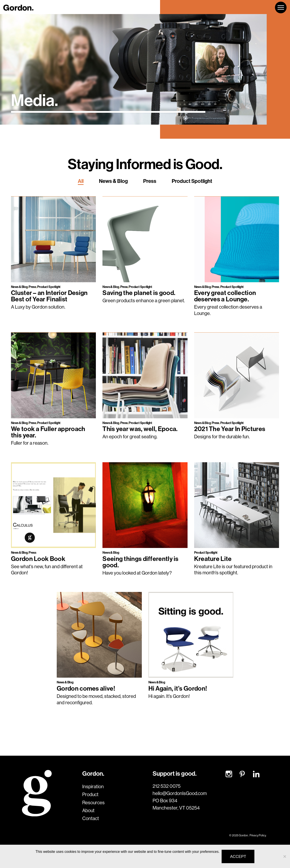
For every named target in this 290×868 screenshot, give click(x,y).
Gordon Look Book (38, 559)
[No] (285, 856)
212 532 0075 (167, 786)
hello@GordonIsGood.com (180, 793)
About (88, 810)
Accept (238, 857)
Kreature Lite (213, 559)
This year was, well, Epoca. (140, 429)
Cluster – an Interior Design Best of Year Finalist (49, 296)
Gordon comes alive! (86, 688)
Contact (91, 818)
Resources (93, 802)
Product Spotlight (192, 181)
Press (150, 181)
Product (90, 794)
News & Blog (113, 181)
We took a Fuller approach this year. (48, 432)
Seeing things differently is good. (140, 562)
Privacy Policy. (258, 835)
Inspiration (93, 786)
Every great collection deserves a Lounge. (225, 296)
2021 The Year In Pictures (230, 429)
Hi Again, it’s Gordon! (178, 688)
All (81, 181)
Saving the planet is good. (139, 293)
